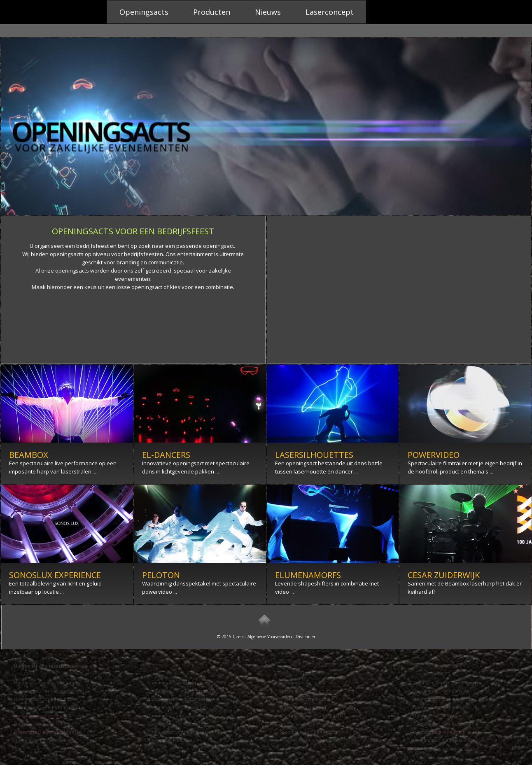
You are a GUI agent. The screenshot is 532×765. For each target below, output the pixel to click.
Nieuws (268, 12)
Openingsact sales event (173, 715)
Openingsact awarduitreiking (178, 682)
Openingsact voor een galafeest (49, 715)
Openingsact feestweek (173, 724)
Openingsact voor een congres (48, 691)
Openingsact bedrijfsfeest (42, 724)
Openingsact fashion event (309, 691)
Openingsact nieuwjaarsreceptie (448, 740)
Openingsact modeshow (306, 699)
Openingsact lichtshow (437, 715)
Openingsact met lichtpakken (445, 724)
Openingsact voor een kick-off (446, 732)
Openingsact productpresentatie (183, 699)
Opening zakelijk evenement (45, 682)
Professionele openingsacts (310, 740)
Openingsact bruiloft (302, 682)
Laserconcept (330, 12)
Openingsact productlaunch (177, 707)
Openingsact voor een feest (177, 732)
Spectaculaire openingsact (309, 732)
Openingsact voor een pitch (310, 715)
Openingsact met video (438, 707)
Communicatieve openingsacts (447, 682)
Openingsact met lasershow (443, 699)
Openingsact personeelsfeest (46, 732)
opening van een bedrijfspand (47, 707)
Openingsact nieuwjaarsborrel (446, 748)
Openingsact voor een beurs (45, 699)
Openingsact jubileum (171, 740)
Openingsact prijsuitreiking (43, 740)
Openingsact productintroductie (182, 691)
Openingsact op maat (303, 707)
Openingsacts (144, 12)
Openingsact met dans (437, 691)
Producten (212, 12)
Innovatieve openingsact (307, 724)
